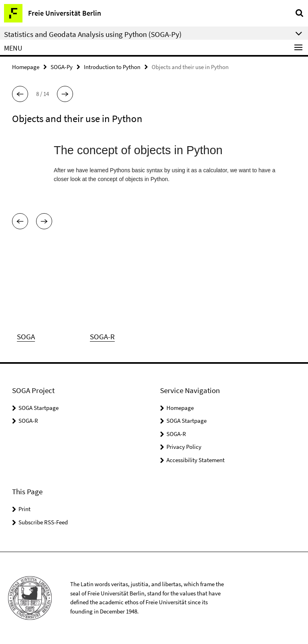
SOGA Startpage (38, 408)
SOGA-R (28, 421)
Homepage (26, 67)
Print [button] (24, 509)
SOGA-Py (62, 67)
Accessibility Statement (196, 460)
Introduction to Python (112, 67)
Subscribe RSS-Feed (43, 522)
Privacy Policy (184, 447)
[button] (20, 94)
